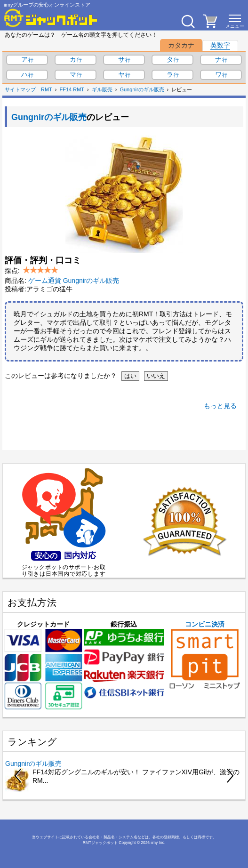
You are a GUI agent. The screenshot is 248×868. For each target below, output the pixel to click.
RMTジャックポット (100, 843)
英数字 (220, 45)
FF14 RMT (72, 89)
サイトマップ (20, 89)
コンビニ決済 (205, 655)
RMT (47, 89)
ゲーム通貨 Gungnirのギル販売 (74, 281)
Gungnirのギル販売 (142, 89)
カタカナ (181, 45)
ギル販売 (102, 89)
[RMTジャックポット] (51, 18)
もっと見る (220, 406)
